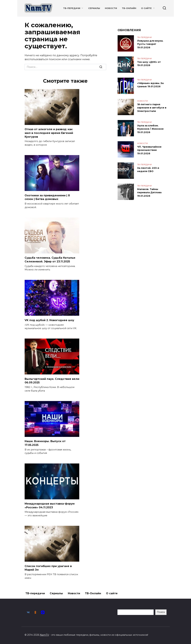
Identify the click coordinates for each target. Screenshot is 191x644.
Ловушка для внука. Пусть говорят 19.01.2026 (150, 44)
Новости (111, 8)
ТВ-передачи (72, 8)
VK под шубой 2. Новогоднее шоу (49, 320)
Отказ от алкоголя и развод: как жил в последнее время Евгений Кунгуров (49, 133)
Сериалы (94, 8)
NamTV (44, 634)
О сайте (146, 8)
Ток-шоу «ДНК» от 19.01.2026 (149, 64)
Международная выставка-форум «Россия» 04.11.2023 (50, 505)
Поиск (161, 611)
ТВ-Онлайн (129, 8)
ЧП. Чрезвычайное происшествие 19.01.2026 (149, 150)
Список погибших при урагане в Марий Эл (48, 567)
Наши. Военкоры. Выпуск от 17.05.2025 (45, 442)
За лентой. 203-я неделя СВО (148, 170)
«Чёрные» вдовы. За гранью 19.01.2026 (150, 85)
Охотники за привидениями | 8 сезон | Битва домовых (47, 197)
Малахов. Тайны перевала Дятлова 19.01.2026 (149, 192)
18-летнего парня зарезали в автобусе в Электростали (152, 108)
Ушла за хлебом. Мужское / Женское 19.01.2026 (150, 129)
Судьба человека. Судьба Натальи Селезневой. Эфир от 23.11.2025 (50, 259)
